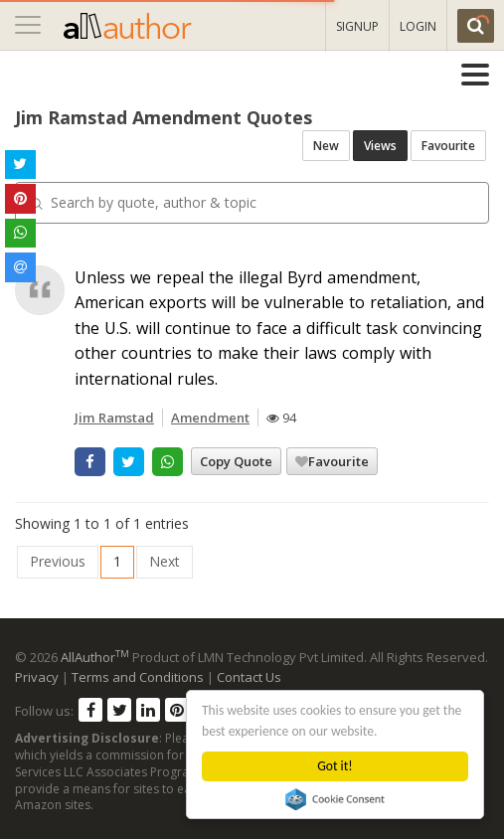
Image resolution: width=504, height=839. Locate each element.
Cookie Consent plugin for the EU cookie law (336, 799)
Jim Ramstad (114, 418)
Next (165, 561)
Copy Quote (236, 461)
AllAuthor (95, 657)
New (326, 146)
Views (380, 146)
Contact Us (249, 677)
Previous (58, 561)
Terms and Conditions (138, 677)
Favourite (448, 146)
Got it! (336, 766)
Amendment (210, 418)
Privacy (37, 677)
